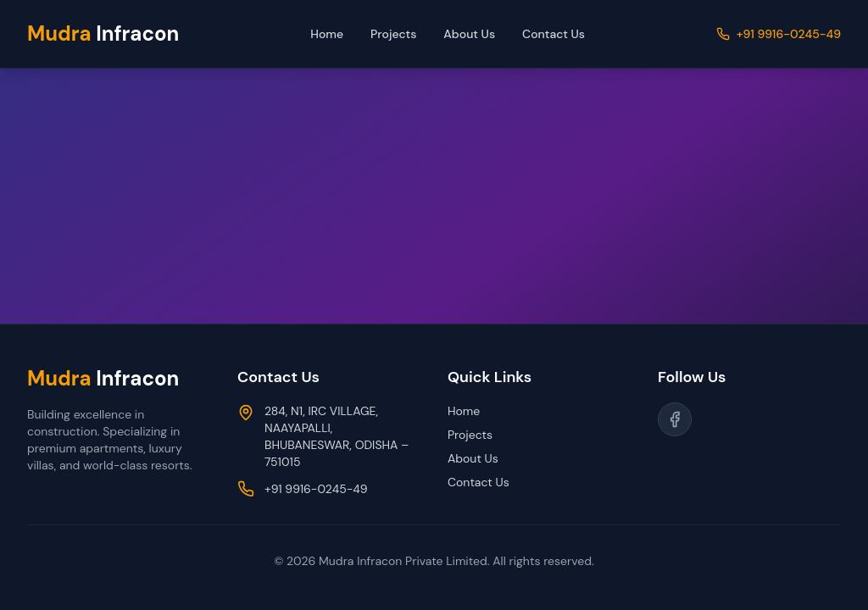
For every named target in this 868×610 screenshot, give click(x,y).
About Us (469, 34)
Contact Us (554, 34)
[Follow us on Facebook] (675, 419)
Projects (393, 34)
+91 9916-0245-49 (789, 34)
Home (327, 34)
